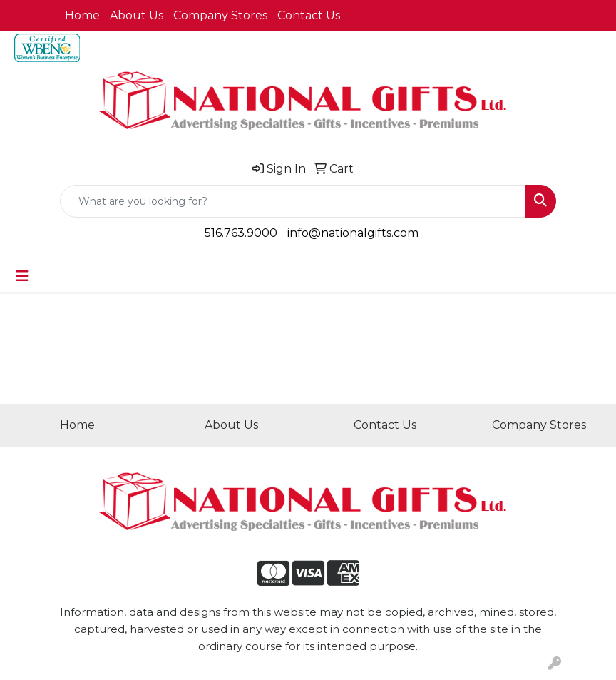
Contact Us (309, 15)
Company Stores (220, 15)
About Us (137, 15)
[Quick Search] (293, 201)
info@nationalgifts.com (353, 233)
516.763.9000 (241, 233)
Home (82, 15)
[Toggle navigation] (22, 276)
